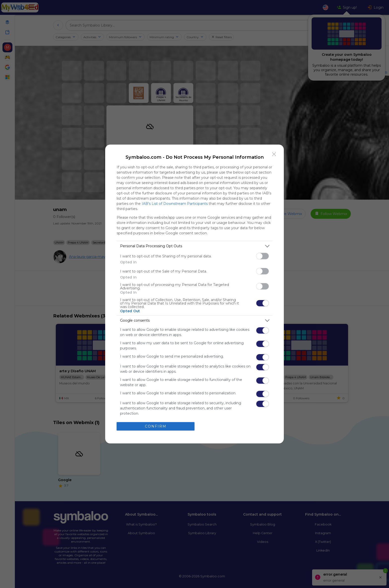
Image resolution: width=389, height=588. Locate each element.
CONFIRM (156, 426)
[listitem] (194, 246)
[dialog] (194, 294)
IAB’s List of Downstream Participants (175, 204)
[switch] (262, 256)
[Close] (274, 154)
